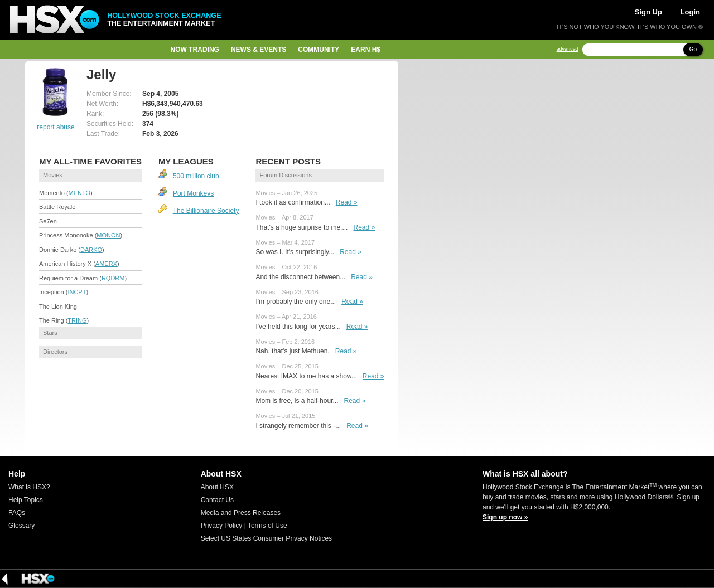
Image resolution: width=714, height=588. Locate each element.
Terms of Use (267, 526)
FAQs (17, 513)
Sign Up (648, 12)
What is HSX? (29, 487)
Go (693, 49)
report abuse (56, 127)
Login (690, 12)
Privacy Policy (222, 526)
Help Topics (26, 500)
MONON (108, 235)
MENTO (80, 193)
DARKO (91, 250)
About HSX (217, 487)
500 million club (196, 176)
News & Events (259, 50)
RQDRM (113, 278)
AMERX (106, 264)
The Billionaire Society (206, 211)
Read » (347, 202)
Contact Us (217, 500)
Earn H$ (366, 50)
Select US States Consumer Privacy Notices (266, 538)
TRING (77, 320)
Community (319, 50)
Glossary (21, 526)
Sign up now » (505, 517)
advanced (568, 49)
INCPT (77, 292)
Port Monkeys (193, 193)
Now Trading (195, 50)
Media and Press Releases (241, 513)
